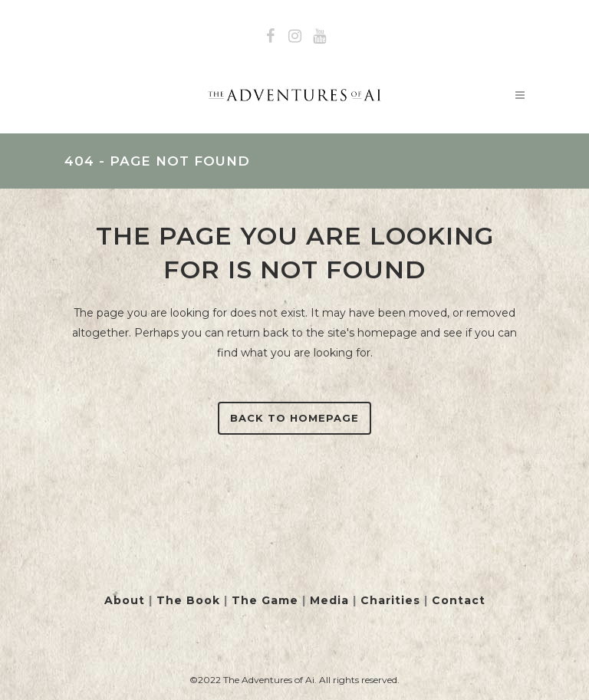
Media (329, 600)
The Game (265, 600)
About (125, 600)
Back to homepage (294, 418)
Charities (390, 600)
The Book (188, 600)
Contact (459, 600)
